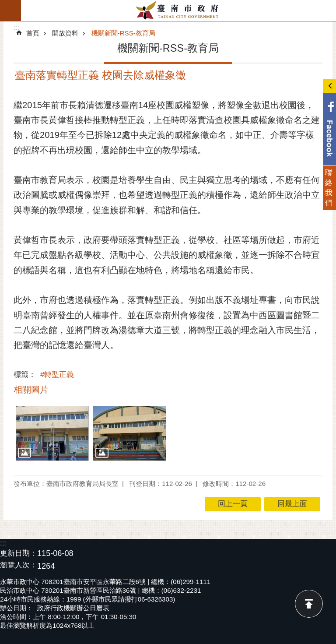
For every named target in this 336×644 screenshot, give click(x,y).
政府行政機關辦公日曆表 (73, 608)
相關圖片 (31, 390)
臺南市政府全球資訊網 (178, 11)
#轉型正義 (57, 375)
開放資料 (65, 33)
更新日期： (19, 553)
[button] (52, 433)
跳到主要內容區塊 (5, 5)
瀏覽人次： (19, 565)
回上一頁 (233, 504)
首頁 (33, 33)
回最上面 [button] (292, 504)
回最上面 (309, 604)
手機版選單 (10, 11)
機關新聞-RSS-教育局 (123, 33)
